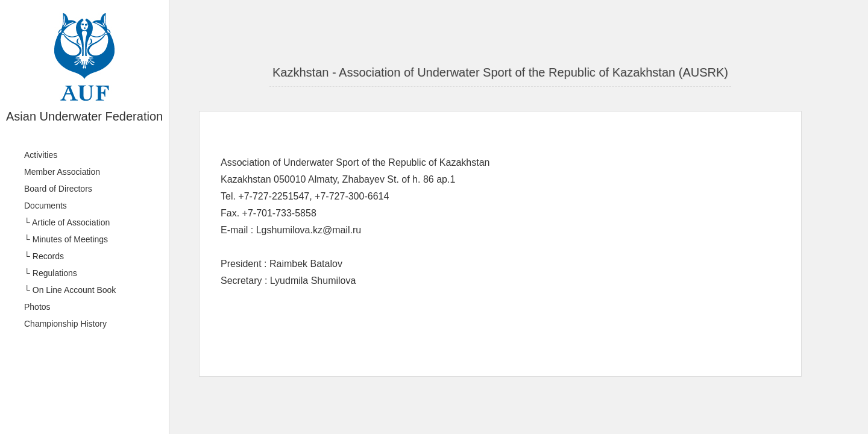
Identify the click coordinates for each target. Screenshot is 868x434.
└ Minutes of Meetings (66, 239)
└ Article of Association (67, 222)
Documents (46, 206)
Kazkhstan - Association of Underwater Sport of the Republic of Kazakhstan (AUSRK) (500, 72)
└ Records (44, 256)
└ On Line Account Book (70, 290)
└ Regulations (51, 273)
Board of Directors (58, 189)
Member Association (62, 172)
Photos (37, 307)
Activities (41, 155)
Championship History (65, 324)
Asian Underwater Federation (84, 116)
